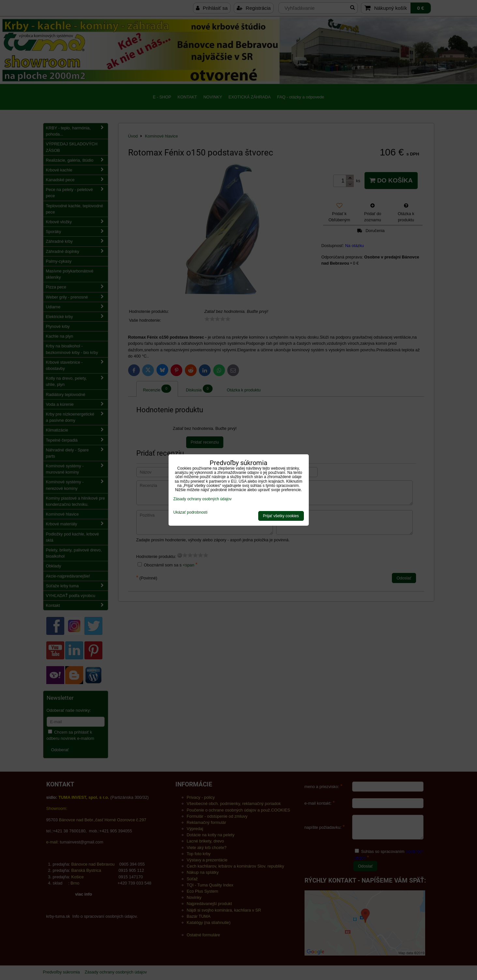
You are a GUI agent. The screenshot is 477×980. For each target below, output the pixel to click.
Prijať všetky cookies (281, 516)
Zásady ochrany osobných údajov (203, 499)
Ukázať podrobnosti (191, 512)
